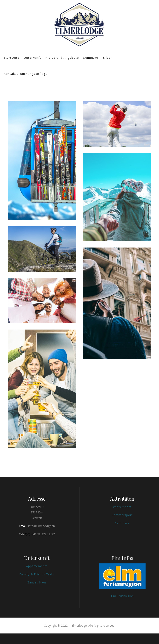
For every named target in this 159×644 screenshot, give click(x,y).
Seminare (91, 58)
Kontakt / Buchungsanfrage (26, 74)
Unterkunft (32, 58)
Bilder (107, 58)
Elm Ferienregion (122, 596)
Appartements (37, 566)
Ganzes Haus (37, 582)
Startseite (12, 58)
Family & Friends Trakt (37, 574)
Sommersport (122, 515)
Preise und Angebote (62, 58)
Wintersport (122, 507)
